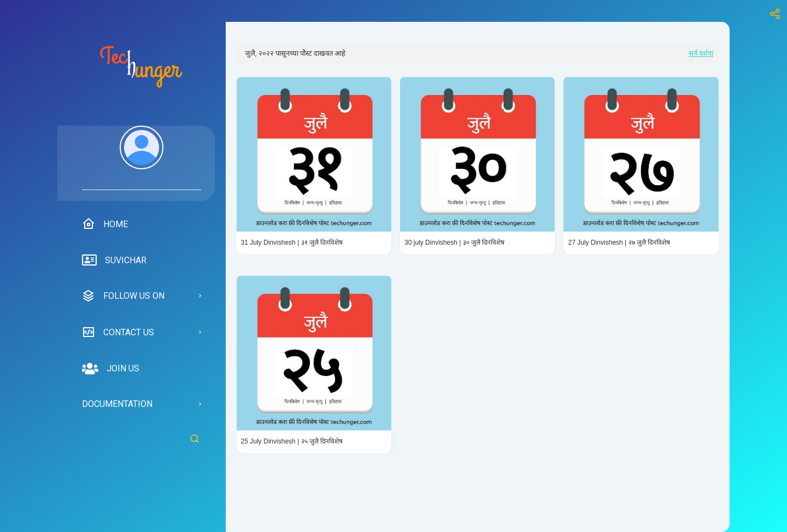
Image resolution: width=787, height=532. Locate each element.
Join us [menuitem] (111, 369)
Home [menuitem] (105, 224)
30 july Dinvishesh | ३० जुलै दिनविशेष (454, 243)
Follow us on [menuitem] (123, 296)
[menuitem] (142, 158)
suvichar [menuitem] (114, 261)
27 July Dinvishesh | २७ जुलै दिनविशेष (619, 243)
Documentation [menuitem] (117, 404)
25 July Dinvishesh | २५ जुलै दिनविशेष (292, 441)
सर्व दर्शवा (701, 53)
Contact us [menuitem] (118, 332)
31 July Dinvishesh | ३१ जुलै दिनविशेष (292, 243)
